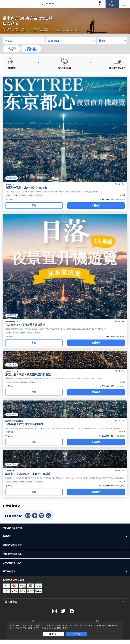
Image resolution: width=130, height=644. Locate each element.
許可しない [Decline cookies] (54, 634)
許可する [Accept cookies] (76, 634)
